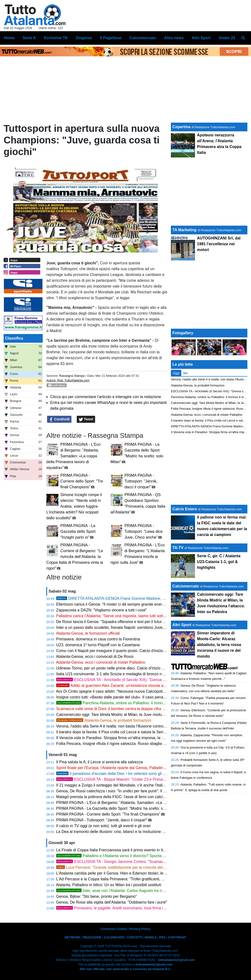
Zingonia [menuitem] (84, 38)
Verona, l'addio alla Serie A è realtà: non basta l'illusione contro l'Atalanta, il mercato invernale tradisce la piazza (152, 726)
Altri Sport (182, 625)
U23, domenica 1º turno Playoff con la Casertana (98, 645)
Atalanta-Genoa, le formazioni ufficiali (88, 633)
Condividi (59, 419)
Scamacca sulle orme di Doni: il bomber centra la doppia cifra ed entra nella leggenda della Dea (138, 709)
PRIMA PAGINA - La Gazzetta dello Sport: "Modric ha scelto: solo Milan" (118, 808)
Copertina (181, 127)
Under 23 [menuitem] (227, 38)
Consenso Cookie (114, 929)
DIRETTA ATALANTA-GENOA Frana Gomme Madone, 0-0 (211, 426)
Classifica (14, 338)
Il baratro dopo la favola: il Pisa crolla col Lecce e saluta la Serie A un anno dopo (125, 732)
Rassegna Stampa (72, 376)
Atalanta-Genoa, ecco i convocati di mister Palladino (101, 662)
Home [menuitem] (9, 38)
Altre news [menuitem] (174, 38)
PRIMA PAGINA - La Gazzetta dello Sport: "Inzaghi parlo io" (78, 531)
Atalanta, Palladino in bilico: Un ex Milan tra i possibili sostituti (109, 885)
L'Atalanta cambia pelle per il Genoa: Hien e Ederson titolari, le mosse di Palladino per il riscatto (138, 873)
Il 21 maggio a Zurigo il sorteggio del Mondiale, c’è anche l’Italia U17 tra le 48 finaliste (129, 785)
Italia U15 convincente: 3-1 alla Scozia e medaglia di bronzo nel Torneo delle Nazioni (129, 674)
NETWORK (73, 937)
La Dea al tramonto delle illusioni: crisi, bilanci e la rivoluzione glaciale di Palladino (126, 832)
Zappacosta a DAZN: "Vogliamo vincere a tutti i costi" (102, 610)
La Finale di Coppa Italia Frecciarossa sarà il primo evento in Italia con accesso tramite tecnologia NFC (144, 850)
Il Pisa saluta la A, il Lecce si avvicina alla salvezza (100, 762)
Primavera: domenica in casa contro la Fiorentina (98, 639)
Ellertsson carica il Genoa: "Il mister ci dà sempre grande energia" (112, 604)
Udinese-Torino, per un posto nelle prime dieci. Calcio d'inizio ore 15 (114, 668)
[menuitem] (243, 38)
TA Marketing (184, 230)
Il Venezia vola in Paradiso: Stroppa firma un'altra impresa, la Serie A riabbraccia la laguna (133, 738)
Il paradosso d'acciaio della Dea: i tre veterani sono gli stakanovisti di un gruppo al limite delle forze (147, 774)
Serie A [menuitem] (29, 38)
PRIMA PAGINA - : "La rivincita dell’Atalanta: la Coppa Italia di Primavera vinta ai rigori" (75, 557)
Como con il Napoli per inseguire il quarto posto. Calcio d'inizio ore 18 (116, 651)
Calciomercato (186, 586)
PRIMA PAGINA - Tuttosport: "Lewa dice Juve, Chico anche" (144, 531)
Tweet (86, 419)
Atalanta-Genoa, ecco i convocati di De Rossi (95, 657)
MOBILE (151, 937)
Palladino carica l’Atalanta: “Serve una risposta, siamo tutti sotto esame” (118, 616)
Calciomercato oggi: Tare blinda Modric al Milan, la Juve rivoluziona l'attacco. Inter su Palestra (136, 715)
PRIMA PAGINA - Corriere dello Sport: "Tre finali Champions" (82, 481)
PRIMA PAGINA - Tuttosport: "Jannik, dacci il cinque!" (141, 481)
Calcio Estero (185, 509)
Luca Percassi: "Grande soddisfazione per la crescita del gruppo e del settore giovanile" (136, 867)
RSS (162, 937)
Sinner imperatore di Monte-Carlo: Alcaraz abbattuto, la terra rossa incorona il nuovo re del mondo (219, 645)
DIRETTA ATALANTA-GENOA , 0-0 (112, 598)
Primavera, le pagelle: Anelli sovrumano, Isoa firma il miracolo (118, 908)
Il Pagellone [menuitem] (111, 38)
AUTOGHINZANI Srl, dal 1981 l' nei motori (219, 244)
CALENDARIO (114, 937)
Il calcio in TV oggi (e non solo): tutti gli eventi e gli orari (103, 826)
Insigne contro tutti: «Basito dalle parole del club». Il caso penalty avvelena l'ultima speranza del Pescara (146, 697)
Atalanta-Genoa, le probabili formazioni (104, 720)
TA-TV (178, 548)
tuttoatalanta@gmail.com (177, 960)
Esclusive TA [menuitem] (56, 38)
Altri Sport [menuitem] (201, 38)
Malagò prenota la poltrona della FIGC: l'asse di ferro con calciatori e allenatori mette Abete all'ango (141, 797)
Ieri (185, 373)
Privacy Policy (140, 929)
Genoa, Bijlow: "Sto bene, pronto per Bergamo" (97, 896)
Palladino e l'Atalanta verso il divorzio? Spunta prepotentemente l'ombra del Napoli (140, 856)
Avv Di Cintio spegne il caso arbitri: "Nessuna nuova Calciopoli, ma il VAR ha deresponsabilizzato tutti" (143, 691)
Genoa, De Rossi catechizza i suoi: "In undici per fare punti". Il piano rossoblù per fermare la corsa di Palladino (151, 791)
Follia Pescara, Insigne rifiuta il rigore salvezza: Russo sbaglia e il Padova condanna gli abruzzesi (139, 744)
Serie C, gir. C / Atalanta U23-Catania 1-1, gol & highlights (219, 562)
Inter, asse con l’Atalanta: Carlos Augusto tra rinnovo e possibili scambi (130, 891)
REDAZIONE (92, 937)
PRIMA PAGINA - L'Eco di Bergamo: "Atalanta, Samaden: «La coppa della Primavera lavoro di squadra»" (73, 456)
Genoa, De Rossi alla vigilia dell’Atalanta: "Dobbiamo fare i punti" (112, 902)
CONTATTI (135, 937)
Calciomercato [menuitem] (143, 38)
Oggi (176, 373)
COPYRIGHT (177, 937)
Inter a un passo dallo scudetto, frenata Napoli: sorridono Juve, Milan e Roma (122, 627)
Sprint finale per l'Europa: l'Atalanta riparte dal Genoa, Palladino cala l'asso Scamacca (130, 768)
